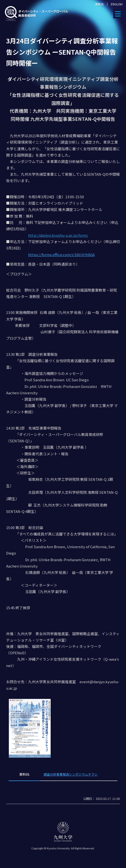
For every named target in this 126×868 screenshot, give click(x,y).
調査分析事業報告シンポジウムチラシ (71, 774)
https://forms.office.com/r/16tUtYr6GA (61, 254)
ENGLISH (117, 4)
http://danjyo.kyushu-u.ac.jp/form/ (58, 235)
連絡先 (99, 4)
